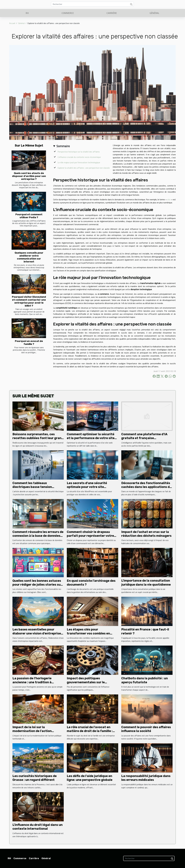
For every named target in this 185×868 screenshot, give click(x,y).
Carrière (112, 13)
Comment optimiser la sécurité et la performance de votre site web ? (91, 438)
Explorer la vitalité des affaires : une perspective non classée (84, 168)
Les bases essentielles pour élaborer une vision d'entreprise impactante (37, 633)
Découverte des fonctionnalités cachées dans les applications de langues (146, 487)
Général (154, 13)
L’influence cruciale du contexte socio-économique (79, 157)
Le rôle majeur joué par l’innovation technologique (79, 162)
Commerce (68, 13)
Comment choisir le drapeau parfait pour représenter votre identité (90, 536)
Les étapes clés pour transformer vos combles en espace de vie (88, 633)
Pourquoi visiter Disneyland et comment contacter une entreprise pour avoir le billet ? (29, 301)
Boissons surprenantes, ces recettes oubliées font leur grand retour (38, 438)
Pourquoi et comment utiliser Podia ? (29, 216)
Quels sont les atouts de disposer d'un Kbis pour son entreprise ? (29, 176)
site (169, 199)
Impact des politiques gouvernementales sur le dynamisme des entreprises (88, 682)
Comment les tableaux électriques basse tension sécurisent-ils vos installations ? (37, 487)
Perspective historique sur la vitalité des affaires (79, 152)
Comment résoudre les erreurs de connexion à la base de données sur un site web (38, 536)
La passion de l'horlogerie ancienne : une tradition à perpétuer (32, 682)
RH (27, 13)
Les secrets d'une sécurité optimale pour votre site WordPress (87, 487)
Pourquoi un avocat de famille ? (29, 343)
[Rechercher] (92, 4)
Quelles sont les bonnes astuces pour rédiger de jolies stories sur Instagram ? (37, 585)
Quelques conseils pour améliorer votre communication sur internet (29, 257)
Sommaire (63, 146)
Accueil (12, 23)
